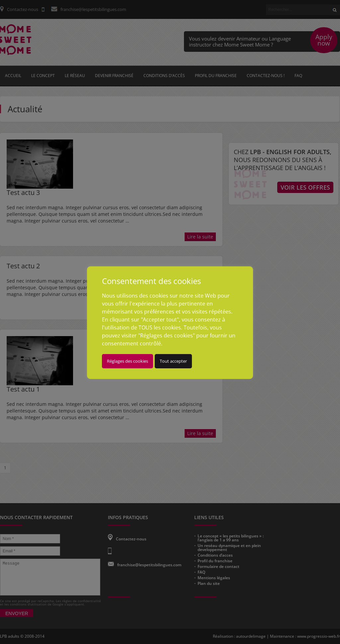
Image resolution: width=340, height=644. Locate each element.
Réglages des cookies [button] (127, 361)
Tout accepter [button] (173, 361)
